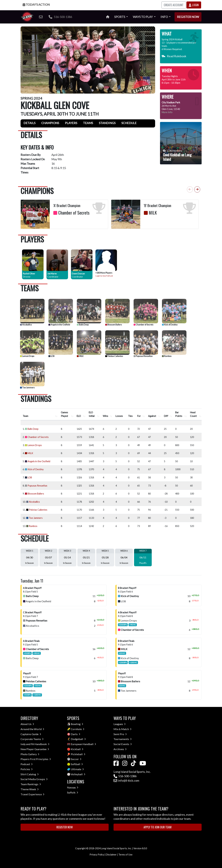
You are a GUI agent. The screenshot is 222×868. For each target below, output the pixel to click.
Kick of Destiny (170, 325)
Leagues (120, 724)
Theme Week (30, 789)
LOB (51, 356)
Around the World (32, 729)
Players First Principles (36, 759)
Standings (107, 123)
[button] (197, 189)
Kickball (77, 749)
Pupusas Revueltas (143, 356)
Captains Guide (31, 734)
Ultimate (77, 769)
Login (194, 5)
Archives (120, 749)
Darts (76, 734)
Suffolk (73, 792)
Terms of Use (125, 855)
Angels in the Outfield (59, 325)
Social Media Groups (34, 779)
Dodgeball (78, 739)
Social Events (123, 744)
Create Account (174, 5)
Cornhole (78, 729)
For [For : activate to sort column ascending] (139, 416)
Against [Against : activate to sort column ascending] (152, 416)
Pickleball (78, 754)
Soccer (76, 759)
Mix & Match (122, 729)
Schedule (129, 123)
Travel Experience (32, 794)
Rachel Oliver (29, 274)
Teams (88, 123)
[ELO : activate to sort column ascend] (81, 414)
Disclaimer (111, 855)
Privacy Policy (97, 855)
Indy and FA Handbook (35, 744)
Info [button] (164, 17)
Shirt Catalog (30, 774)
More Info (167, 112)
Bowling (77, 724)
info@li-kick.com (126, 780)
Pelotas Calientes (114, 356)
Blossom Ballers (114, 325)
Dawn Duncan (78, 274)
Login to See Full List (104, 276)
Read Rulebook (174, 56)
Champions (50, 123)
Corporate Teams (32, 739)
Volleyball (78, 774)
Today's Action (36, 5)
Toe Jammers (27, 388)
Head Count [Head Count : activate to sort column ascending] (193, 414)
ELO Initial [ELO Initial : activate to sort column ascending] (92, 414)
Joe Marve (52, 274)
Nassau (73, 787)
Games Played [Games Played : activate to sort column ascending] (64, 414)
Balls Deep (83, 325)
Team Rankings (31, 784)
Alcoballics (26, 325)
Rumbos (167, 356)
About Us (27, 724)
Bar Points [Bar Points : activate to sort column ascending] (179, 414)
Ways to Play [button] (143, 17)
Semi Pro (120, 734)
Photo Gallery (30, 754)
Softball (77, 764)
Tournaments (123, 739)
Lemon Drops (27, 356)
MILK (80, 356)
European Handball (83, 744)
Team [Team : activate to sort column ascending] (25, 416)
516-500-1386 (60, 17)
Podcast (27, 764)
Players (71, 123)
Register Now (188, 17)
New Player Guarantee (35, 749)
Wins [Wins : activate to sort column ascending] (105, 416)
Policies (27, 769)
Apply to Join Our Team (157, 827)
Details (29, 123)
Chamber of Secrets (143, 325)
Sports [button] (120, 17)
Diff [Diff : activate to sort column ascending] (166, 416)
